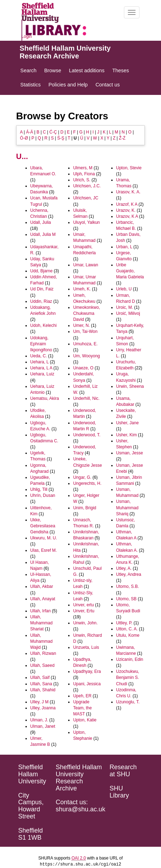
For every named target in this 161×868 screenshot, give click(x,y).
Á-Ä (30, 132)
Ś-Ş (61, 138)
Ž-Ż (122, 138)
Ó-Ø (24, 138)
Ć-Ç (53, 132)
